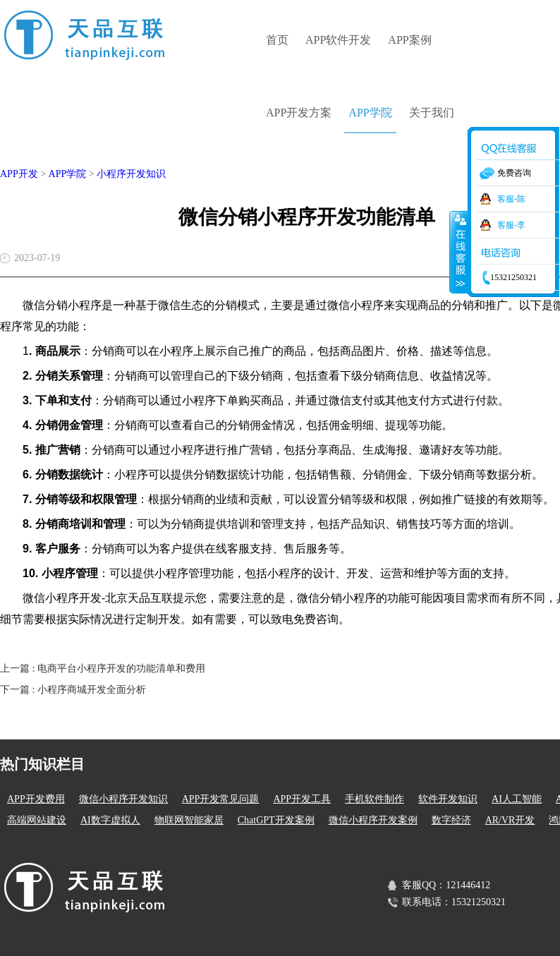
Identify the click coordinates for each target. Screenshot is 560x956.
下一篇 (73, 690)
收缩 (459, 252)
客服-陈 (511, 199)
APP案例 (409, 40)
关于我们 (432, 113)
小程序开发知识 (131, 174)
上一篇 (103, 668)
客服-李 (511, 225)
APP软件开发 (338, 40)
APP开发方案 (299, 113)
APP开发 (19, 174)
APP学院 (370, 113)
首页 (277, 40)
